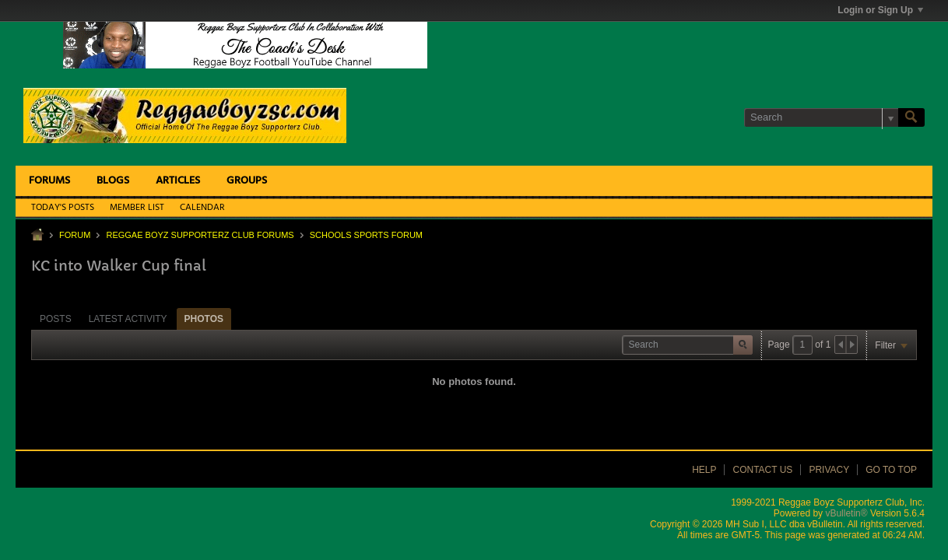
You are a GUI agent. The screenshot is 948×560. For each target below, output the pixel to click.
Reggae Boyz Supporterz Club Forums (200, 235)
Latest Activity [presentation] (128, 319)
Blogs (113, 181)
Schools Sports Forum (366, 235)
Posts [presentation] (56, 319)
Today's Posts (63, 208)
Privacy (829, 470)
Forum (75, 235)
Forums (49, 181)
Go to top (891, 470)
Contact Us (762, 470)
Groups (247, 181)
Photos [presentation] (204, 319)
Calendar (202, 208)
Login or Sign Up (880, 10)
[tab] (56, 318)
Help (704, 470)
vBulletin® (846, 513)
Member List (137, 208)
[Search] (821, 117)
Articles (178, 181)
